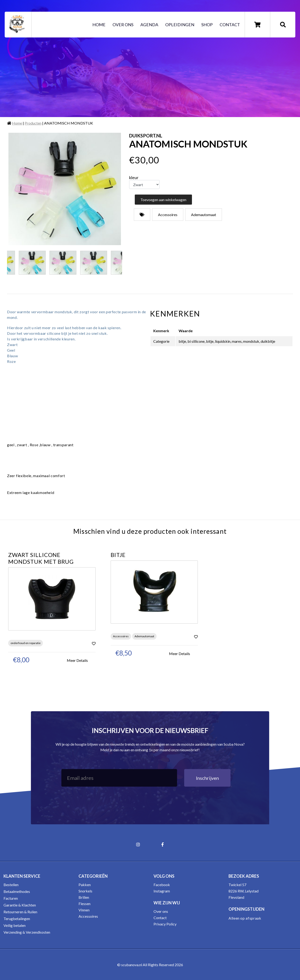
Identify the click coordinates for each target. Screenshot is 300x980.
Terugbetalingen (17, 919)
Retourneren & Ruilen (20, 912)
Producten (33, 123)
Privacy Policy (165, 924)
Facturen (11, 898)
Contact (230, 25)
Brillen (84, 897)
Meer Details (77, 660)
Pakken (85, 885)
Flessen (84, 904)
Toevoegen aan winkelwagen (163, 200)
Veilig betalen (15, 925)
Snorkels (85, 891)
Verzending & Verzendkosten (27, 932)
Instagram (162, 891)
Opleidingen (180, 25)
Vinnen (84, 910)
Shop (207, 25)
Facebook (162, 885)
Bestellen (11, 885)
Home (99, 25)
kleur (134, 177)
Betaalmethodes (17, 891)
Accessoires (88, 916)
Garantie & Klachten (20, 905)
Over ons (123, 25)
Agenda (149, 25)
